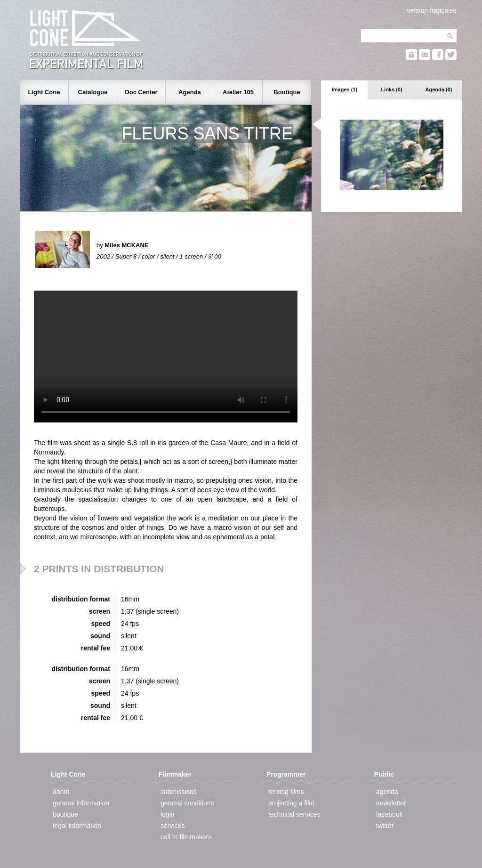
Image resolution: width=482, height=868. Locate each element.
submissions (179, 792)
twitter (385, 826)
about (61, 792)
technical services (294, 814)
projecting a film (291, 803)
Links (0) (391, 89)
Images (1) (345, 89)
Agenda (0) (439, 89)
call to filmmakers (186, 837)
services (173, 826)
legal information (77, 826)
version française (432, 10)
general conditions (187, 803)
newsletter (391, 803)
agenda (387, 792)
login (168, 814)
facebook (390, 814)
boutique (65, 814)
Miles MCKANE (126, 245)
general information (81, 803)
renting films (286, 792)
